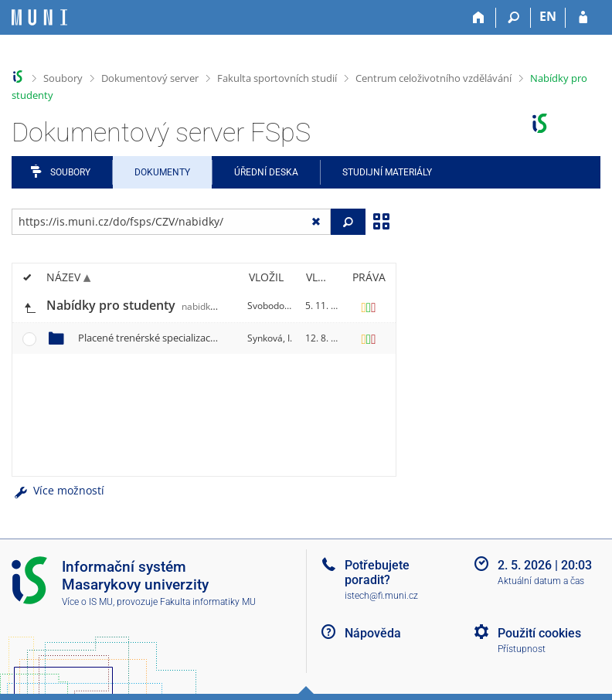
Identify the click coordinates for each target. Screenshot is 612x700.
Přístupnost (522, 649)
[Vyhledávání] (513, 18)
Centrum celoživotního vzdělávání (433, 78)
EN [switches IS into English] (548, 16)
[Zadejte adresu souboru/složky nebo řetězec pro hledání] (171, 222)
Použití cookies (539, 633)
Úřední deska (266, 172)
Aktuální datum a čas (541, 581)
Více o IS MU (87, 602)
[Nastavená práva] (369, 306)
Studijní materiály (387, 172)
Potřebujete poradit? (377, 573)
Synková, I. (270, 338)
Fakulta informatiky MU (208, 602)
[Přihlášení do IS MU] (583, 18)
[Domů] (479, 18)
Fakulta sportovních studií (277, 78)
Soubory (63, 78)
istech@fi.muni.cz (381, 596)
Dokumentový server (150, 78)
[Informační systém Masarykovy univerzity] (39, 17)
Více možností (58, 490)
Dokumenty (162, 172)
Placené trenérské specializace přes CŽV (201, 338)
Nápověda (373, 633)
